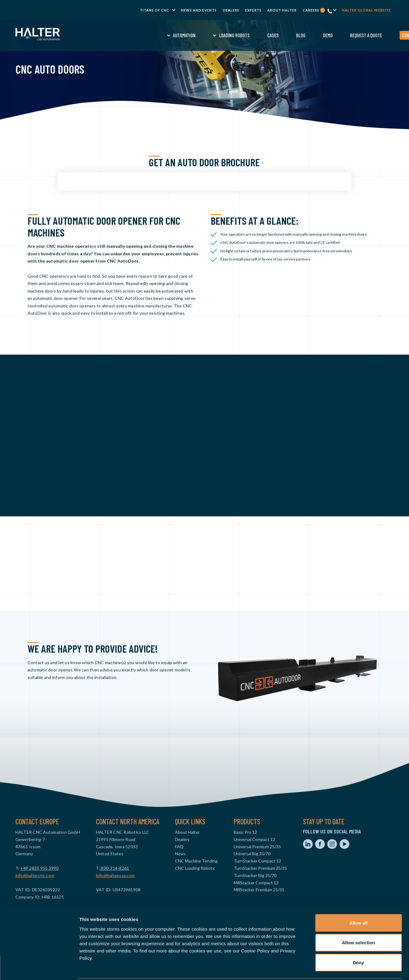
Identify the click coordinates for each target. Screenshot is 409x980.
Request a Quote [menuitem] (320, 35)
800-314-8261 (114, 868)
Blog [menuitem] (255, 35)
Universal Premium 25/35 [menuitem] (257, 847)
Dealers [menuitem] (231, 10)
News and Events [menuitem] (199, 10)
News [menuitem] (180, 854)
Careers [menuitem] (314, 10)
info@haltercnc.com (35, 875)
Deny (359, 940)
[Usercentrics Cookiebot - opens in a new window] (39, 968)
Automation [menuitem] (138, 35)
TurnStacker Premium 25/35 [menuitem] (260, 868)
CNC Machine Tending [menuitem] (196, 861)
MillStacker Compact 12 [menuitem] (256, 883)
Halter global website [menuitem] (366, 10)
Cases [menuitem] (227, 35)
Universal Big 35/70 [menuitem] (252, 854)
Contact (364, 35)
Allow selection (358, 920)
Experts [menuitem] (253, 10)
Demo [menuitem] (282, 35)
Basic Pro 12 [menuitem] (245, 832)
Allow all (359, 901)
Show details (318, 968)
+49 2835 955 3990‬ (39, 868)
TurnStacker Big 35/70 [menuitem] (255, 875)
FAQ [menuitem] (179, 847)
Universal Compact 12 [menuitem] (254, 839)
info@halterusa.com (115, 875)
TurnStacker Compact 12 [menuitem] (257, 861)
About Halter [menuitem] (282, 10)
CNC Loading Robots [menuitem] (195, 868)
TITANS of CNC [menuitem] (155, 10)
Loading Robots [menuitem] (188, 35)
